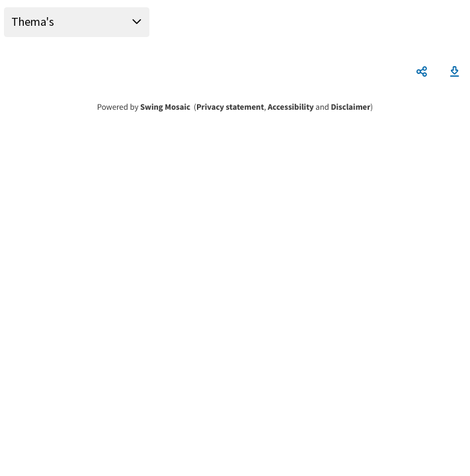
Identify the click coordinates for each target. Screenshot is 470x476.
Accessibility (291, 107)
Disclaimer (350, 107)
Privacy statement (230, 107)
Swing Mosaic (165, 107)
